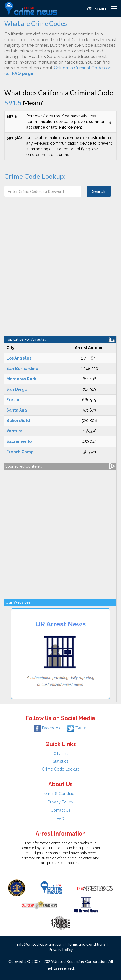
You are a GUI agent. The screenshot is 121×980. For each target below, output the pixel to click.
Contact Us (61, 810)
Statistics (61, 761)
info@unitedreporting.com (40, 944)
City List (61, 754)
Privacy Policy (60, 802)
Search (99, 191)
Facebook (47, 728)
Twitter (77, 728)
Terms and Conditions (86, 944)
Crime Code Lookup (61, 769)
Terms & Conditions (60, 794)
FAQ (61, 819)
